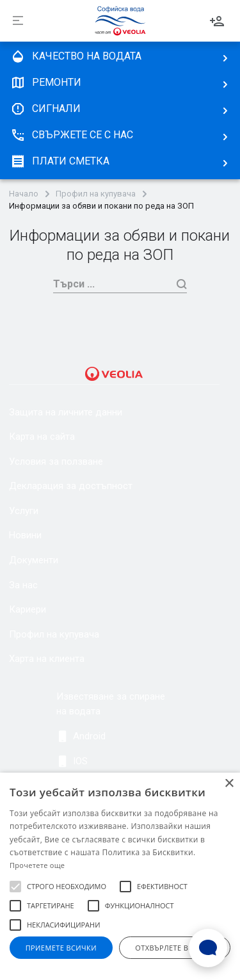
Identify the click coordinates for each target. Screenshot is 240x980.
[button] (15, 887)
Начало (24, 194)
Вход (217, 21)
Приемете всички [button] (61, 948)
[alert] (120, 876)
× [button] (229, 784)
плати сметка (60, 161)
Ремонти (46, 83)
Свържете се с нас (72, 135)
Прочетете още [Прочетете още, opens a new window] (37, 865)
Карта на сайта (42, 437)
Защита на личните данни (66, 412)
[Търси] (112, 284)
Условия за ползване (56, 462)
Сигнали (45, 109)
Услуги (24, 511)
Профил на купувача (96, 194)
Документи (34, 560)
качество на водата (76, 56)
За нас (23, 585)
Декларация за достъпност (71, 486)
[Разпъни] (18, 21)
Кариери (28, 609)
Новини (25, 535)
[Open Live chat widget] (208, 948)
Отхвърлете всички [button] (174, 948)
